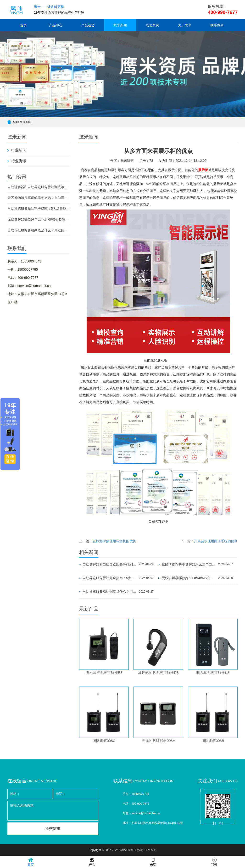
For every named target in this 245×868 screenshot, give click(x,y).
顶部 (214, 862)
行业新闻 (19, 150)
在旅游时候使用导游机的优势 (114, 541)
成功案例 (152, 25)
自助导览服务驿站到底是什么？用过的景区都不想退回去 (39, 230)
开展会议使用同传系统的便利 (216, 541)
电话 (153, 862)
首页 (23, 25)
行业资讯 (19, 161)
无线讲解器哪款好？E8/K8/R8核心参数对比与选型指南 (39, 219)
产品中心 (56, 25)
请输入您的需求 (53, 811)
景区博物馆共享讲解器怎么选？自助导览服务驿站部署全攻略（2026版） (39, 198)
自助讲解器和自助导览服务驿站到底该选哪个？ (39, 187)
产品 (92, 862)
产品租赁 (88, 25)
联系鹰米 (217, 25)
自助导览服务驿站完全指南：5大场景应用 (39, 209)
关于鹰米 (185, 25)
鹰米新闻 (120, 25)
